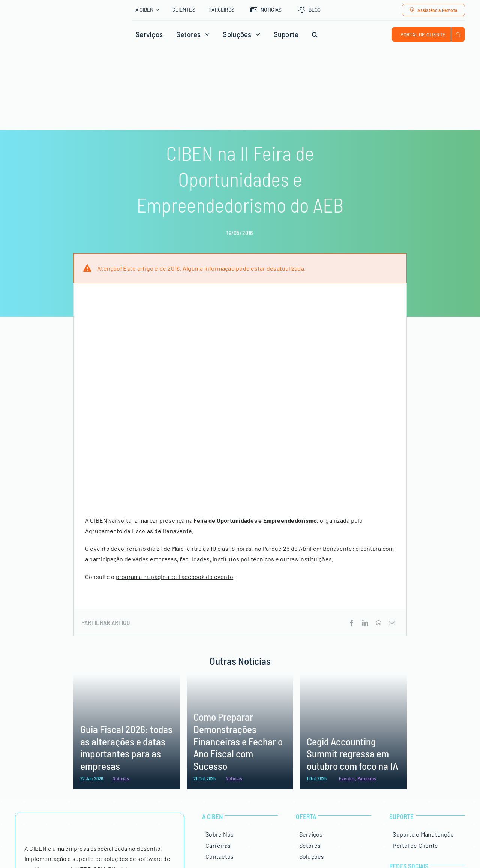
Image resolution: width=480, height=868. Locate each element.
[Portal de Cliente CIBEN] (428, 34)
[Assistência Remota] (433, 10)
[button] (315, 34)
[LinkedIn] (365, 623)
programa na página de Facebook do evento (175, 576)
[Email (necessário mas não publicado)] (392, 623)
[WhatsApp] (379, 623)
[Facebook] (352, 623)
